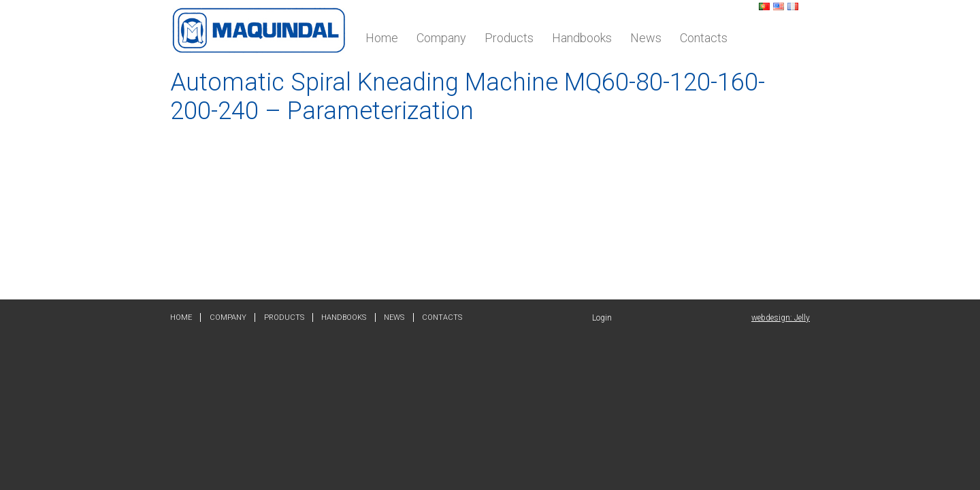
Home (382, 38)
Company (441, 38)
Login (602, 318)
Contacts (704, 38)
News (646, 38)
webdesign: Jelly (781, 318)
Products (509, 38)
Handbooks (582, 38)
